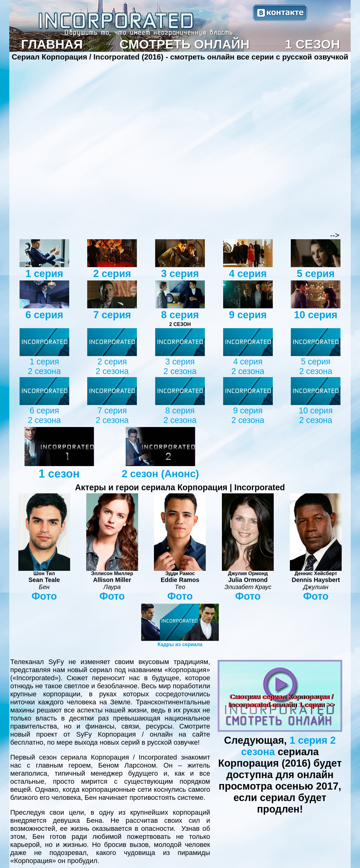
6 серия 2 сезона (44, 415)
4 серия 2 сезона (248, 366)
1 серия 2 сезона (44, 366)
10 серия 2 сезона (316, 415)
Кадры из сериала (180, 644)
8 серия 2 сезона (180, 415)
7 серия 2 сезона (112, 415)
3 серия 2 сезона (180, 366)
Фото (44, 596)
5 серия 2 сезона (316, 366)
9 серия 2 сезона (248, 415)
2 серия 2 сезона (112, 366)
